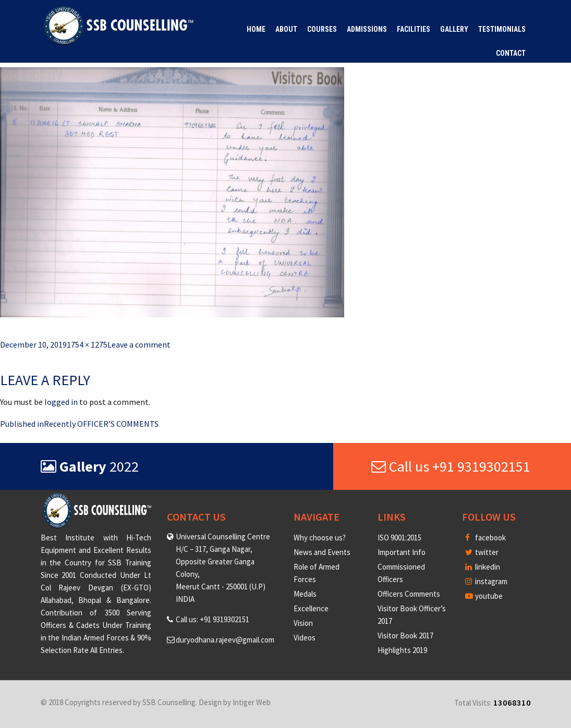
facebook (485, 538)
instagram (486, 581)
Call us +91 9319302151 (451, 466)
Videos (305, 638)
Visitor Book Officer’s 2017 (412, 615)
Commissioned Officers (401, 573)
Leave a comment (139, 344)
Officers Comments (409, 594)
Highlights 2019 (402, 650)
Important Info (402, 552)
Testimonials (502, 29)
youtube (484, 596)
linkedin (483, 567)
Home (256, 29)
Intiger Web (252, 702)
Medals (305, 594)
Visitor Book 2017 (405, 636)
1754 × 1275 (87, 344)
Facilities (414, 29)
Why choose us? (320, 538)
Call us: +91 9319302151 (212, 619)
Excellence (311, 608)
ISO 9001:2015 (399, 538)
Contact (511, 53)
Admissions (367, 29)
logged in (61, 402)
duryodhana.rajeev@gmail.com (225, 640)
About (286, 29)
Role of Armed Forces (317, 573)
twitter (482, 552)
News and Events (322, 552)
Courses (322, 29)
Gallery (454, 29)
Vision (303, 623)
